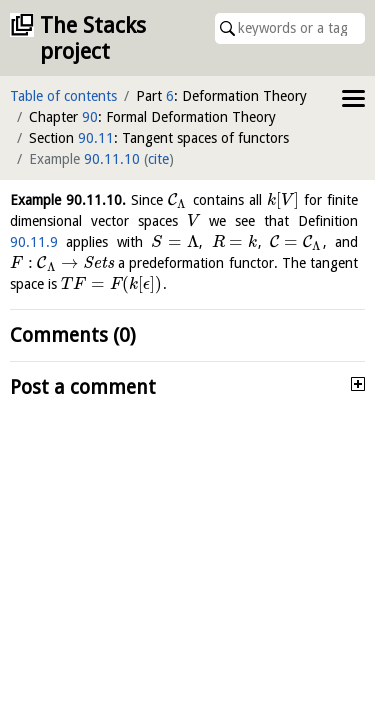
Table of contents (63, 96)
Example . (68, 200)
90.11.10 (112, 159)
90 (90, 117)
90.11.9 (34, 242)
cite (158, 159)
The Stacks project (93, 38)
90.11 (96, 138)
